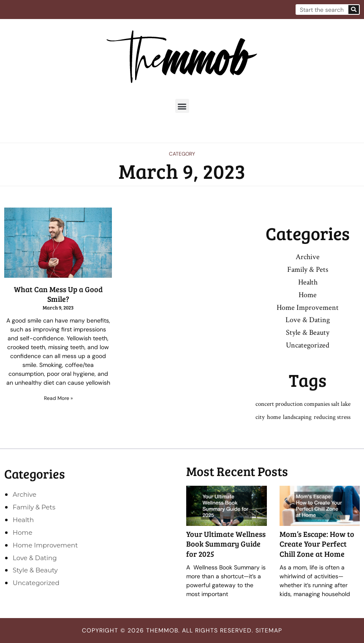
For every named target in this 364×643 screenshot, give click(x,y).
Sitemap (269, 630)
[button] (182, 106)
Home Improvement (308, 308)
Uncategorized (308, 345)
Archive (308, 257)
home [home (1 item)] (274, 417)
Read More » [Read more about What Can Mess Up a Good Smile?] (58, 398)
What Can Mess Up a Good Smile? (58, 294)
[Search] (354, 10)
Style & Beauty (308, 332)
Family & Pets (308, 270)
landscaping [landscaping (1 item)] (297, 417)
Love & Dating (308, 320)
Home (308, 295)
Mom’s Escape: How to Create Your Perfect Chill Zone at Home (317, 544)
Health (308, 282)
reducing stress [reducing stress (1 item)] (332, 417)
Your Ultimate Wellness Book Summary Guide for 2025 (226, 544)
